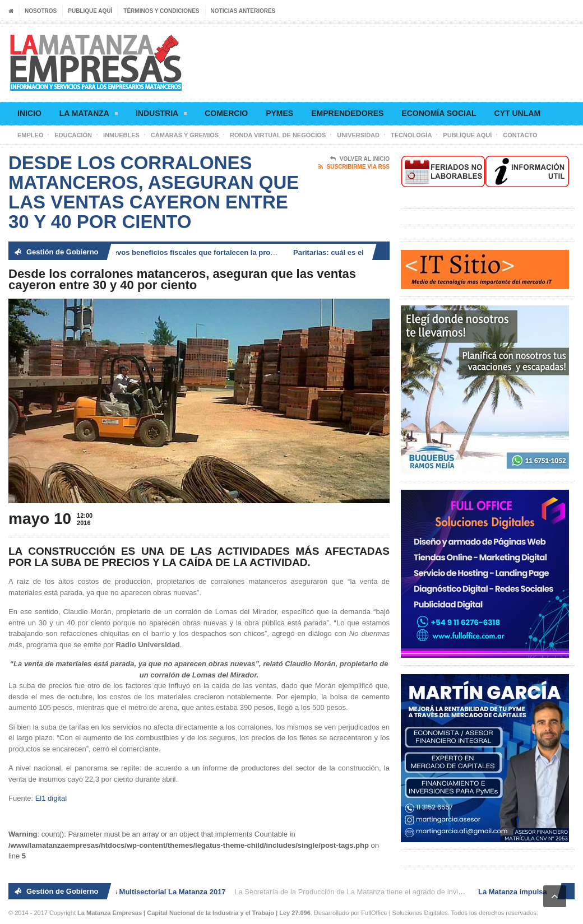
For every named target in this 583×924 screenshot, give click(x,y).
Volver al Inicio (360, 159)
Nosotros (41, 11)
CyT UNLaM (517, 113)
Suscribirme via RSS (354, 167)
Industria (161, 115)
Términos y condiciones (161, 11)
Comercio (226, 113)
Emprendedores (347, 113)
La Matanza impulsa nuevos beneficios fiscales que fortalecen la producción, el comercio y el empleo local (220, 252)
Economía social (439, 113)
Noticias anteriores (243, 11)
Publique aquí (90, 11)
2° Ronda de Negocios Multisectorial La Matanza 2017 (135, 892)
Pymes (279, 113)
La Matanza (89, 115)
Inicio (29, 113)
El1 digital (51, 798)
